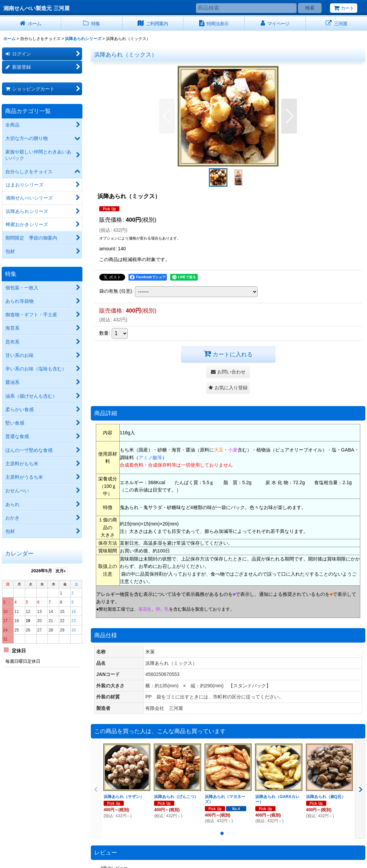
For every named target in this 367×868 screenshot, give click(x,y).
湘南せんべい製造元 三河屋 (36, 8)
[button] (167, 116)
